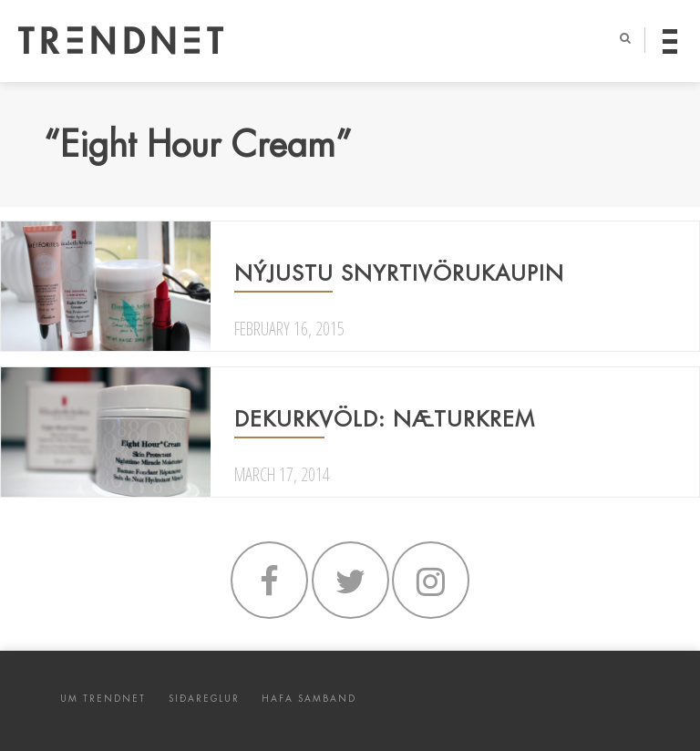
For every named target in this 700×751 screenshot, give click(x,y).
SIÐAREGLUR (204, 699)
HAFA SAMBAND (309, 699)
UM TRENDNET (103, 699)
